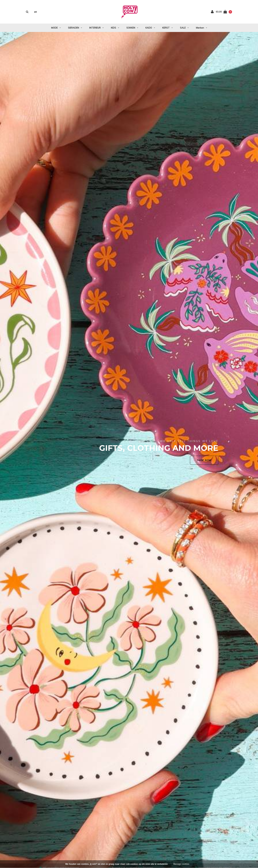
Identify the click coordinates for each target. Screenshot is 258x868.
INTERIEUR (96, 28)
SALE (184, 28)
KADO (150, 28)
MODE (56, 28)
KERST (167, 28)
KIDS (115, 28)
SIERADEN (75, 28)
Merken (201, 28)
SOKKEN (132, 28)
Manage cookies (181, 864)
